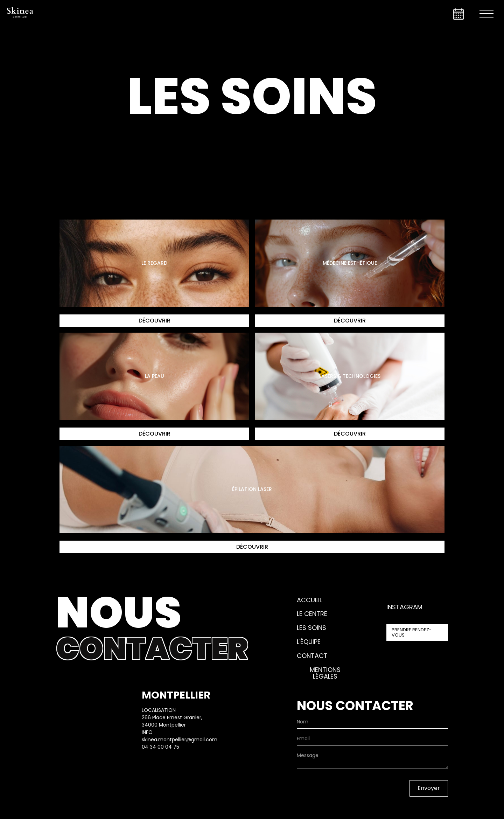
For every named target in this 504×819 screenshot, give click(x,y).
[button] (486, 14)
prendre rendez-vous (412, 632)
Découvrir (155, 321)
